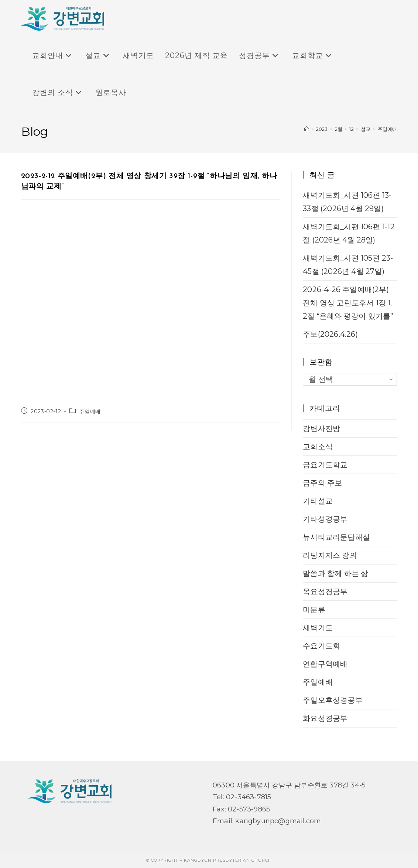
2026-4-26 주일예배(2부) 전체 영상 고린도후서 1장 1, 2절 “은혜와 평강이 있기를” (348, 303)
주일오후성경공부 (333, 700)
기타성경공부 (325, 519)
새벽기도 (318, 628)
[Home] (306, 129)
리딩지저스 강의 (330, 555)
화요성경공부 (325, 718)
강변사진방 (321, 428)
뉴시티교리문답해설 (336, 537)
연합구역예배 (325, 664)
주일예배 (388, 129)
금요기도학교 (325, 465)
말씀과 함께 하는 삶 (335, 573)
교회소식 (318, 447)
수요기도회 (321, 646)
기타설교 (318, 501)
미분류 (314, 610)
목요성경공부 (325, 591)
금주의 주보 (322, 483)
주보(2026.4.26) (330, 334)
